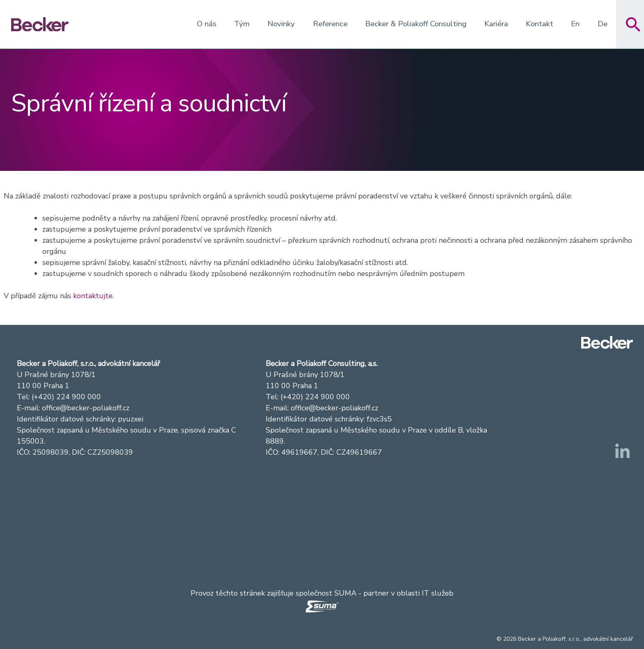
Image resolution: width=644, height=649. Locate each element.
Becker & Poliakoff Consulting (416, 24)
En (575, 24)
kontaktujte (93, 296)
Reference (330, 24)
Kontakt (539, 24)
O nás (207, 24)
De (603, 24)
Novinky (281, 24)
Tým (242, 24)
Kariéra (496, 24)
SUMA (345, 593)
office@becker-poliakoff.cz (86, 408)
